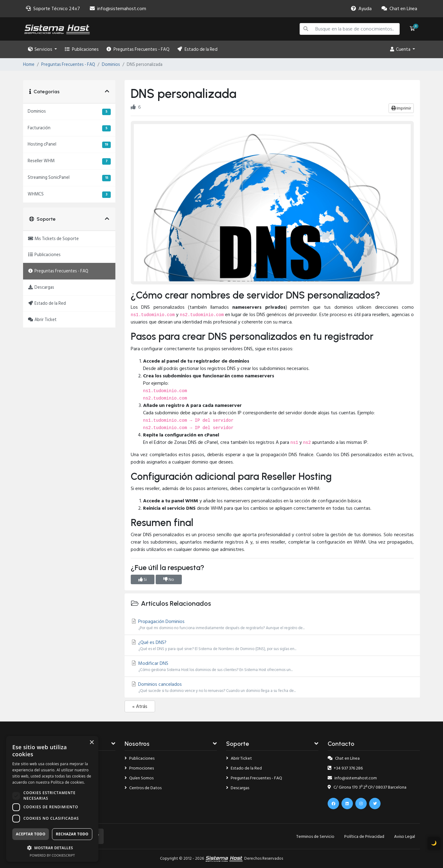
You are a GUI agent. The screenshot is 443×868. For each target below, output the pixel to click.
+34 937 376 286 (345, 768)
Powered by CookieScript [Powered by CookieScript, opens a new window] (52, 855)
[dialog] (52, 799)
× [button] (92, 743)
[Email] (118, 9)
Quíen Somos (139, 778)
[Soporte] (53, 9)
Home (29, 65)
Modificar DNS (272, 666)
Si (143, 579)
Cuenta (401, 49)
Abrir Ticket (239, 758)
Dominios (111, 65)
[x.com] (375, 804)
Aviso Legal (405, 836)
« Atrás (140, 706)
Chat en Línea (344, 758)
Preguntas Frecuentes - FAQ (138, 49)
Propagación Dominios (272, 624)
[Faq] (361, 9)
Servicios (41, 49)
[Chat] (399, 9)
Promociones (139, 768)
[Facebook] (333, 804)
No (169, 579)
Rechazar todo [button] (72, 834)
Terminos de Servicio (315, 836)
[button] (52, 848)
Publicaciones (82, 49)
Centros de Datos (143, 788)
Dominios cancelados (272, 687)
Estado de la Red (197, 49)
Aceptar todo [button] (30, 834)
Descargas (238, 788)
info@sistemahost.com (352, 778)
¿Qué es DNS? (272, 645)
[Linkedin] (347, 804)
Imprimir (401, 108)
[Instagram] (361, 804)
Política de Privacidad (364, 836)
